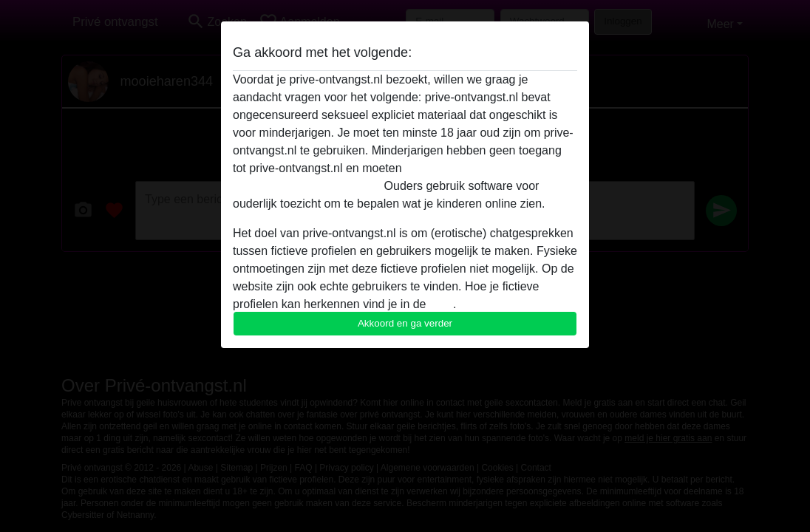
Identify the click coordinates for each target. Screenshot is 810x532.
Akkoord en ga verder (405, 323)
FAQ (441, 304)
